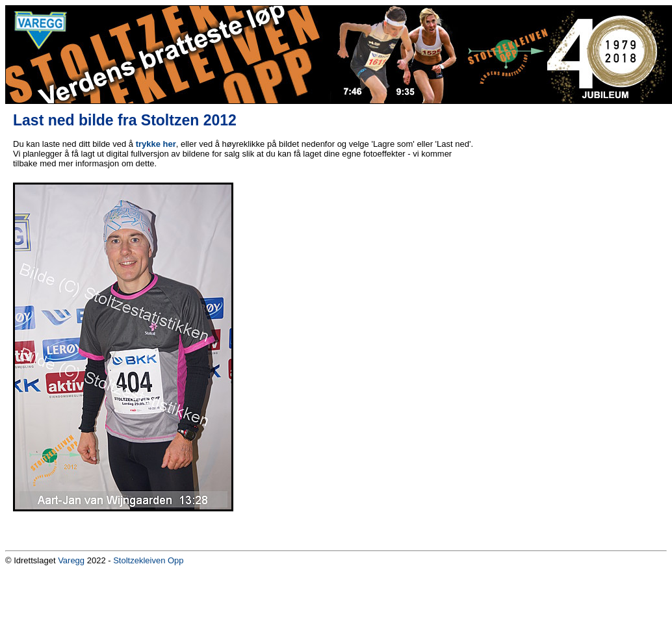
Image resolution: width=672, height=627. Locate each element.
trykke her (156, 144)
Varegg (71, 560)
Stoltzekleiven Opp (148, 560)
